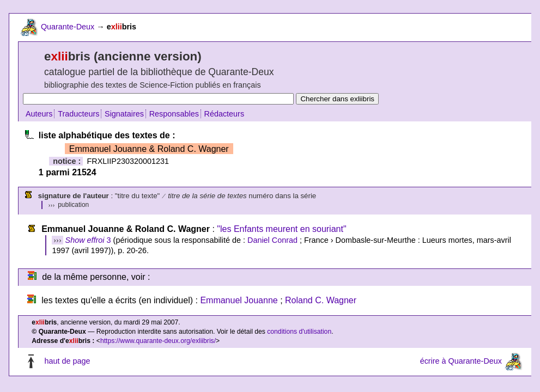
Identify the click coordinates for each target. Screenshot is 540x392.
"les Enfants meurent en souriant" (281, 229)
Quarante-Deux (68, 27)
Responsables (174, 114)
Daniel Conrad (272, 240)
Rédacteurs (225, 114)
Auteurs (39, 114)
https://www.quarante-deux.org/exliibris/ (158, 341)
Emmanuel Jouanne (239, 300)
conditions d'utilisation (299, 332)
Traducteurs (78, 114)
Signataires (124, 114)
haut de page (67, 362)
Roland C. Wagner (321, 300)
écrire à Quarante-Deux (461, 362)
